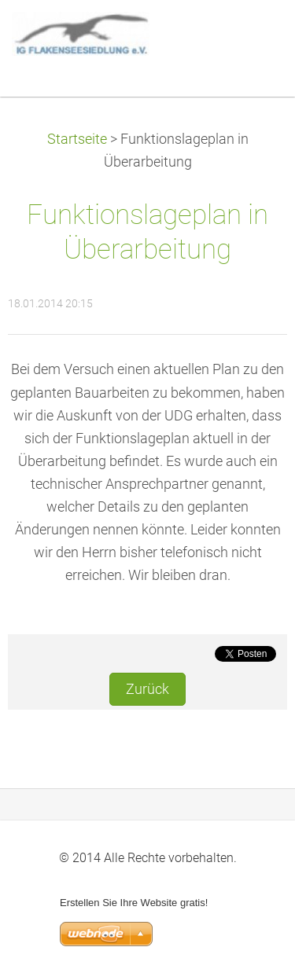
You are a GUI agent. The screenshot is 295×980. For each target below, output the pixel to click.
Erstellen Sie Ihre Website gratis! (134, 903)
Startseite (77, 139)
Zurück (147, 689)
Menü (252, 35)
